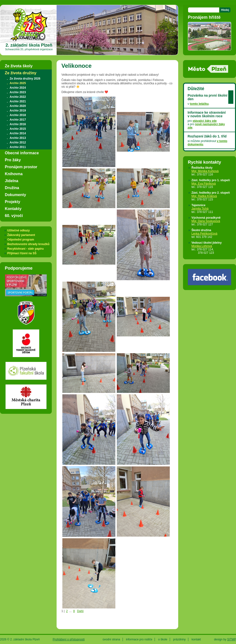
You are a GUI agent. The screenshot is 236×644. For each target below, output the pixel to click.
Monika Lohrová (202, 246)
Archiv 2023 (18, 92)
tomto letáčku (199, 104)
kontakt (196, 639)
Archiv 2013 (18, 138)
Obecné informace (22, 153)
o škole (163, 639)
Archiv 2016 (18, 124)
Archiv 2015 (18, 129)
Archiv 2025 (18, 83)
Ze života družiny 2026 (25, 79)
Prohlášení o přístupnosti (69, 639)
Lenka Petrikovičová (204, 234)
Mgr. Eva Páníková (204, 184)
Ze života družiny (21, 73)
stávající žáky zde (205, 121)
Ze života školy (19, 66)
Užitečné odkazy (18, 230)
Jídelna (12, 181)
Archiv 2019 (18, 111)
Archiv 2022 (18, 97)
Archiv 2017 (18, 120)
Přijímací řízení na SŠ (22, 253)
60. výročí (14, 216)
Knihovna (14, 174)
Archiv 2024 (18, 88)
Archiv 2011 (18, 147)
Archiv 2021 (18, 101)
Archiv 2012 (18, 142)
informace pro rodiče (139, 639)
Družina (12, 188)
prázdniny (179, 639)
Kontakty (13, 209)
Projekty (13, 202)
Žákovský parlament (21, 235)
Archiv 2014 (18, 133)
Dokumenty (15, 195)
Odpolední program (21, 240)
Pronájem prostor (21, 167)
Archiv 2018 (18, 115)
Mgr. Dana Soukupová (206, 221)
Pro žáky (13, 160)
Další (80, 611)
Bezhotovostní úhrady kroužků (28, 244)
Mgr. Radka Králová (204, 196)
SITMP (232, 639)
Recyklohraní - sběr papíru (25, 249)
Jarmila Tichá (200, 209)
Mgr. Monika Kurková (205, 171)
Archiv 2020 (18, 106)
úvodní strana (111, 639)
